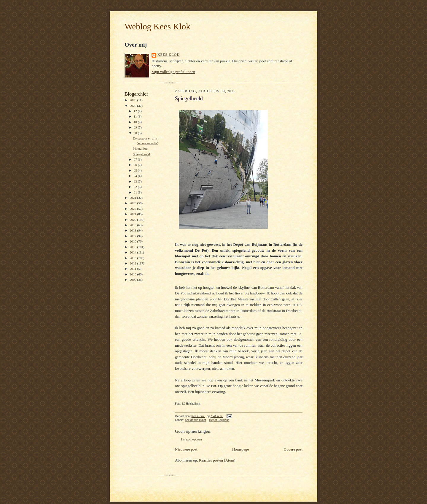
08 (136, 133)
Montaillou (140, 148)
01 (136, 192)
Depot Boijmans (219, 420)
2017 (133, 236)
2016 (133, 241)
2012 (133, 263)
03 (136, 181)
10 (136, 122)
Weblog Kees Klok (157, 26)
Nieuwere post (186, 449)
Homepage (240, 449)
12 (136, 111)
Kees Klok (169, 55)
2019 (133, 225)
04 (136, 176)
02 (136, 187)
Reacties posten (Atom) (217, 460)
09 (136, 127)
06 (136, 165)
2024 (133, 198)
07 (136, 159)
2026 (133, 100)
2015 (133, 247)
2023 (133, 203)
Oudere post (293, 449)
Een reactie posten (191, 439)
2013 (133, 258)
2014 (133, 252)
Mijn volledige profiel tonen (173, 72)
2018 (133, 230)
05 (136, 170)
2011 (133, 269)
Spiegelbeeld (141, 154)
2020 (133, 220)
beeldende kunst (196, 420)
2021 (133, 214)
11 (136, 116)
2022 (133, 209)
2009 (133, 280)
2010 (133, 274)
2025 (133, 106)
